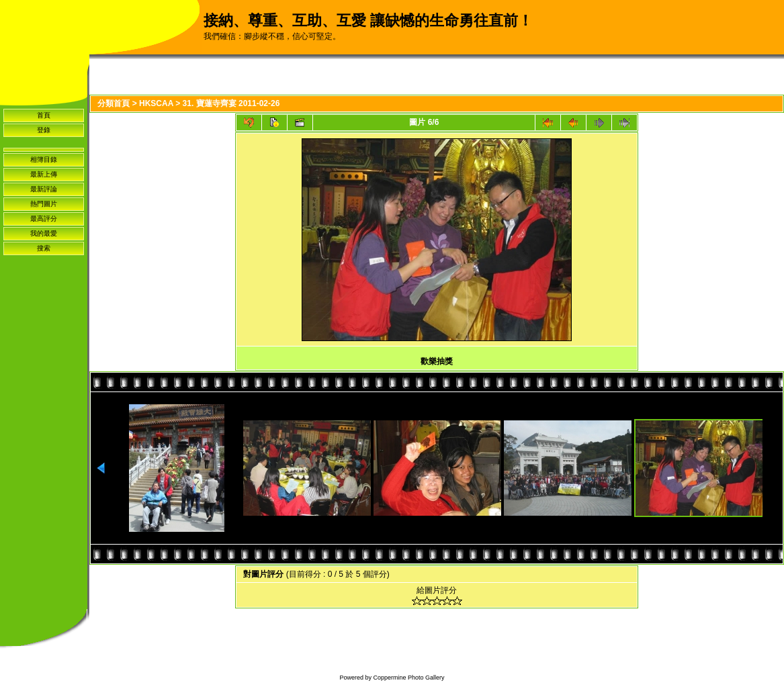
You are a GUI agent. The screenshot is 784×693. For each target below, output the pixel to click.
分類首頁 (114, 103)
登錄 (44, 130)
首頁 (44, 115)
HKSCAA (156, 103)
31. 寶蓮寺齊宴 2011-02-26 (231, 103)
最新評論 (44, 189)
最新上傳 (44, 174)
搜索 (44, 248)
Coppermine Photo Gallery (408, 678)
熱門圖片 (44, 204)
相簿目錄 (44, 159)
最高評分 (44, 219)
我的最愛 (44, 233)
